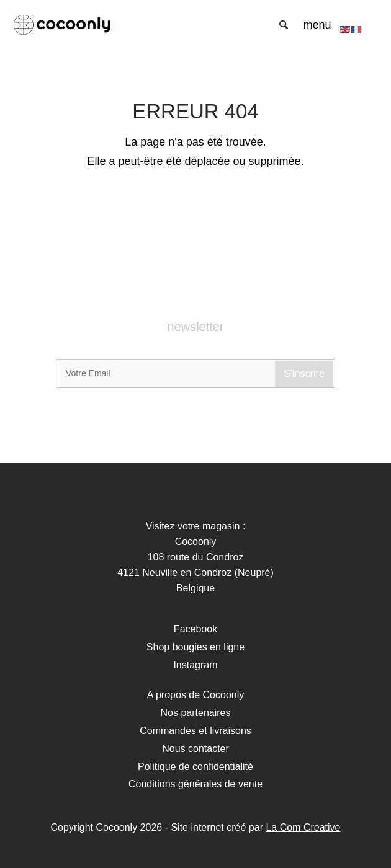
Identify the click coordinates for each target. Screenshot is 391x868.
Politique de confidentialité (195, 767)
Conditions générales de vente (195, 784)
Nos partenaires (196, 713)
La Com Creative (303, 827)
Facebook (195, 629)
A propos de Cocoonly (196, 695)
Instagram (195, 665)
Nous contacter (195, 749)
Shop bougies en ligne (195, 647)
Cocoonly (74, 25)
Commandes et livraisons (195, 731)
